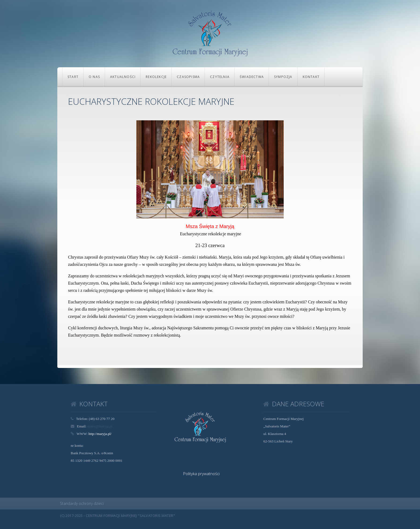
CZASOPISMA (188, 77)
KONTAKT (311, 77)
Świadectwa (252, 77)
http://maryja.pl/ (100, 434)
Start (73, 77)
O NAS (94, 77)
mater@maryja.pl (100, 426)
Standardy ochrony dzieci (82, 503)
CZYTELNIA (220, 77)
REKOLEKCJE (156, 77)
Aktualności (123, 77)
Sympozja (283, 77)
